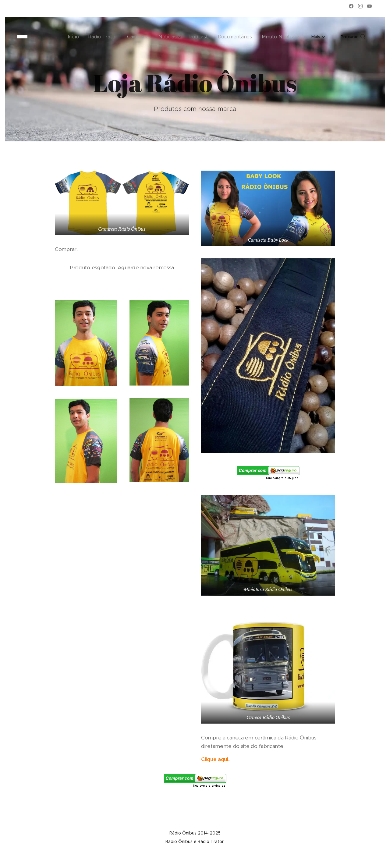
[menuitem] (52, 37)
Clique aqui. (215, 759)
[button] (353, 37)
